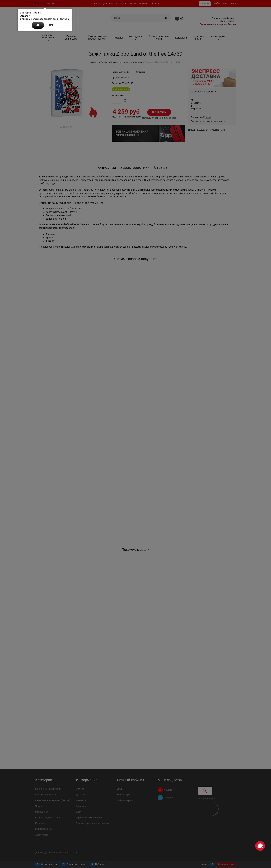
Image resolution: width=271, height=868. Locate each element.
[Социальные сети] (260, 846)
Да (38, 25)
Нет (51, 25)
